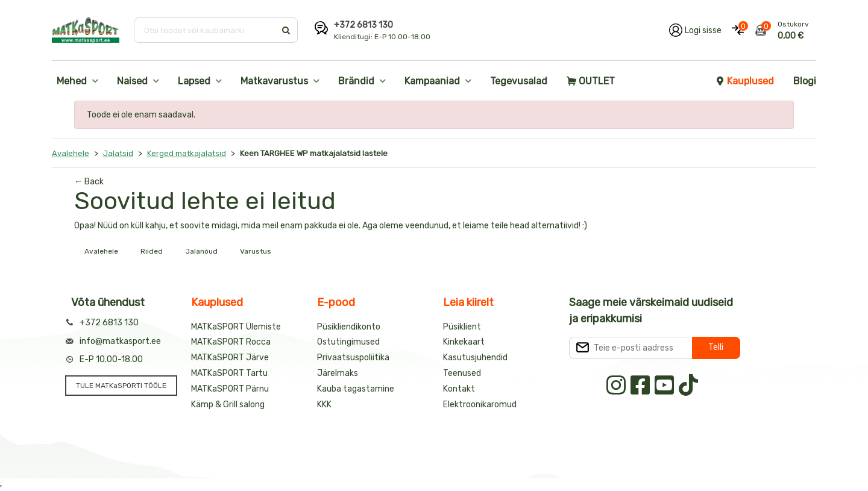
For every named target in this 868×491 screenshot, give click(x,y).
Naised (132, 81)
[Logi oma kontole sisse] (695, 30)
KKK (324, 405)
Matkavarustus (274, 81)
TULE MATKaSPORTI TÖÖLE (121, 386)
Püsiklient (462, 327)
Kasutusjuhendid (475, 358)
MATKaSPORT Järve (230, 358)
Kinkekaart (464, 342)
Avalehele (101, 251)
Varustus (256, 251)
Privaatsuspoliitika (353, 358)
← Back (89, 182)
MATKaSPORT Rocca (231, 342)
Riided (152, 251)
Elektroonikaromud (480, 405)
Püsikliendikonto (349, 327)
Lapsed (194, 81)
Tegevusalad (519, 81)
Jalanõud (201, 251)
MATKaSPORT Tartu (229, 373)
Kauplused (744, 81)
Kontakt (459, 389)
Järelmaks (338, 373)
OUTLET (591, 81)
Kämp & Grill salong (228, 405)
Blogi (805, 81)
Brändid (356, 81)
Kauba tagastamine (356, 389)
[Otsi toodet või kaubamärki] (206, 30)
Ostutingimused (348, 342)
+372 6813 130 (363, 25)
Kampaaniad (432, 81)
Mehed (72, 81)
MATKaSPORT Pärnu (230, 389)
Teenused (462, 373)
